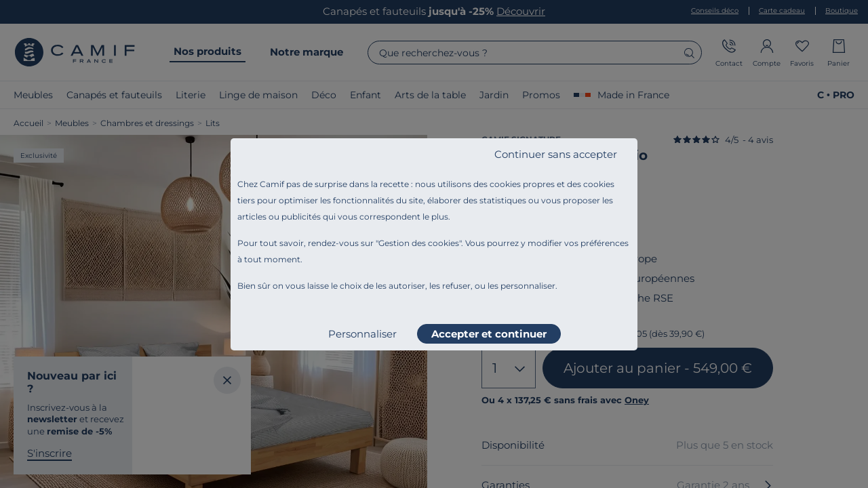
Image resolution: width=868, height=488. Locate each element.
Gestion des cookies (419, 243)
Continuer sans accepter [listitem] (556, 154)
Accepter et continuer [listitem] (489, 334)
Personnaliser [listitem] (362, 334)
